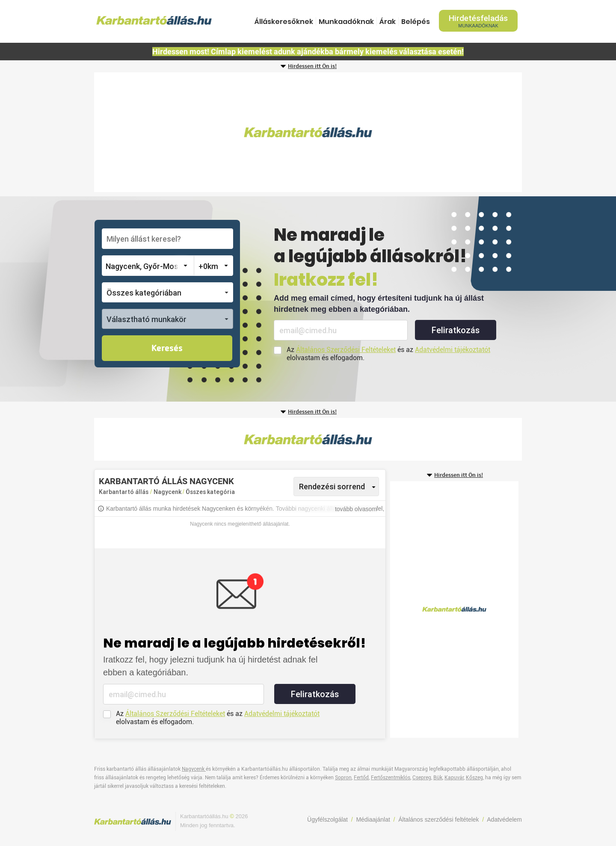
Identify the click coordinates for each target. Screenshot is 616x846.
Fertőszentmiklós (391, 778)
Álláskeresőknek (284, 22)
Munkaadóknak (346, 22)
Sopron (343, 778)
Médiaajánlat (373, 819)
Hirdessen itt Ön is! (312, 66)
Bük (438, 778)
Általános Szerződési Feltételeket (346, 350)
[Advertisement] (308, 132)
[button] (167, 292)
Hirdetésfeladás (478, 21)
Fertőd (361, 778)
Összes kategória (210, 492)
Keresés (167, 349)
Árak (388, 22)
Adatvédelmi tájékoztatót (453, 350)
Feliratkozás (456, 330)
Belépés (416, 22)
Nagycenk (168, 492)
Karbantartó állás (124, 492)
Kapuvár (454, 778)
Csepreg (422, 778)
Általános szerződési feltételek (438, 819)
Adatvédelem (504, 819)
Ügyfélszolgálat (327, 819)
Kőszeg (474, 778)
